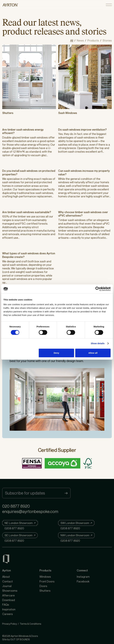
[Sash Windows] (85, 77)
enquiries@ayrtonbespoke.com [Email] (30, 511)
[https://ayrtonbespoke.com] (10, 5)
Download (9, 600)
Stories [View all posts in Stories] (107, 40)
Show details (98, 343)
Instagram (83, 577)
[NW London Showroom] (76, 535)
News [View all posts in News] (80, 40)
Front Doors (47, 581)
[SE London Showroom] (20, 535)
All (72, 40)
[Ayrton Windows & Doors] (6, 560)
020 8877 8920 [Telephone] (16, 506)
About (6, 577)
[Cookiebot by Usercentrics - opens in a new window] (98, 289)
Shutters (45, 591)
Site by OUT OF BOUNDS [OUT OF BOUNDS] (16, 639)
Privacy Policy (10, 624)
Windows (45, 577)
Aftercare (8, 595)
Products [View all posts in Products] (93, 40)
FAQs (6, 605)
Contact (7, 581)
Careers (7, 614)
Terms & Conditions (31, 624)
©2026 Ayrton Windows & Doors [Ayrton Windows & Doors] (20, 636)
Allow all (93, 353)
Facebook (83, 581)
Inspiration (9, 609)
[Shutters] (29, 77)
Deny (56, 353)
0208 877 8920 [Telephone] (14, 528)
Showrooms (10, 591)
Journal (7, 586)
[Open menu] (109, 5)
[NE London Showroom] (20, 523)
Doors (43, 586)
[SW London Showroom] (76, 523)
